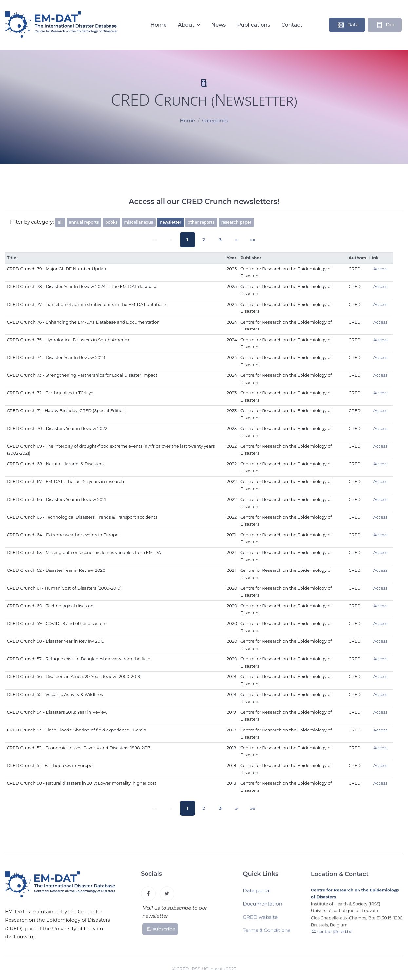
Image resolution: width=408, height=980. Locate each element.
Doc (385, 25)
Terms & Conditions (267, 933)
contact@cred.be (335, 936)
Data (348, 25)
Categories (215, 121)
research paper (236, 222)
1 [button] (190, 240)
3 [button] (218, 240)
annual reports (84, 222)
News (218, 25)
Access (380, 269)
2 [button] (204, 240)
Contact (292, 25)
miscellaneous (139, 222)
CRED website (260, 920)
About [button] (187, 25)
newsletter (170, 222)
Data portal (257, 893)
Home (159, 25)
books (111, 222)
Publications (253, 25)
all (60, 222)
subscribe (161, 931)
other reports (201, 222)
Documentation (262, 907)
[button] (232, 240)
